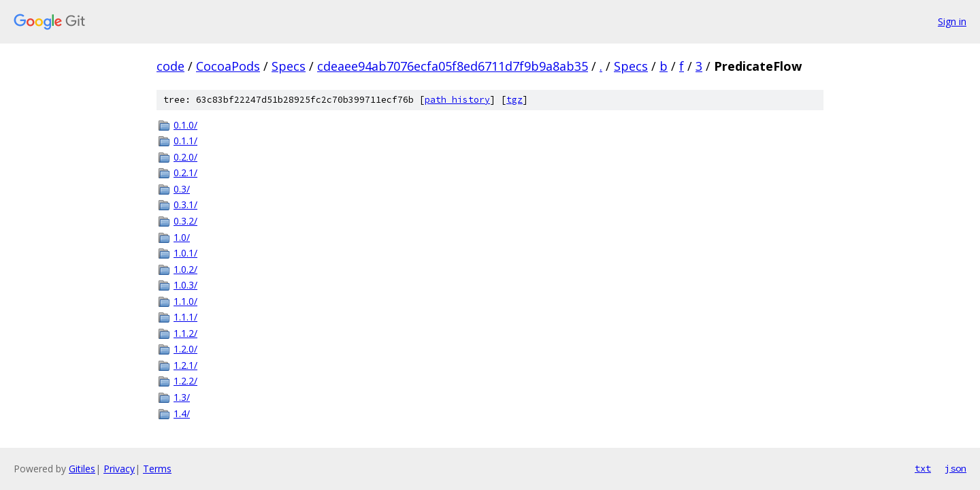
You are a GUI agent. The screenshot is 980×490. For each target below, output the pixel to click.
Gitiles (82, 469)
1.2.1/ (185, 365)
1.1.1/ (185, 317)
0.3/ (182, 189)
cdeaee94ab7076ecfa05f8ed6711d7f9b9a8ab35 (453, 66)
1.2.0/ (185, 349)
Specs (289, 66)
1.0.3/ (185, 285)
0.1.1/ (185, 141)
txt (923, 468)
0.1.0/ (185, 125)
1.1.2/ (185, 333)
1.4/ (182, 413)
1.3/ (182, 397)
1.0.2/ (185, 269)
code (170, 66)
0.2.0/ (185, 157)
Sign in (952, 21)
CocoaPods (228, 66)
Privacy (119, 469)
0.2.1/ (185, 173)
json (955, 468)
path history (457, 100)
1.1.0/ (185, 301)
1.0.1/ (185, 253)
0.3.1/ (185, 205)
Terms (157, 469)
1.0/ (182, 237)
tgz (514, 100)
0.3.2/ (185, 221)
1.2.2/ (185, 381)
